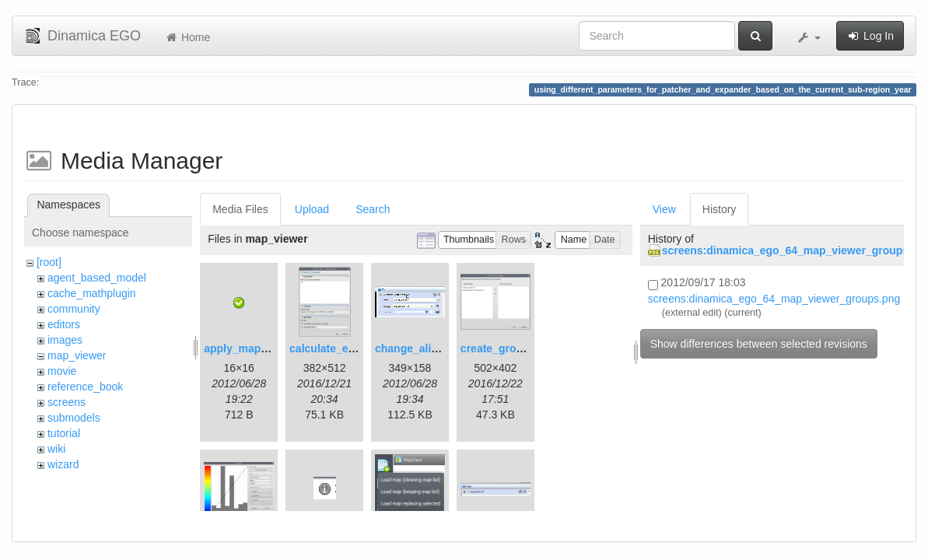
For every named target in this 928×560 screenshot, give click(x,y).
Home (187, 37)
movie (62, 371)
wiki (56, 449)
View (664, 209)
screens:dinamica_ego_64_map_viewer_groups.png (774, 299)
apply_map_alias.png (259, 348)
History (720, 209)
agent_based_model (97, 278)
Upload (312, 209)
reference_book (85, 387)
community (74, 309)
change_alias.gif (417, 348)
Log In (870, 36)
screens (67, 402)
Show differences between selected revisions (759, 344)
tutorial (64, 433)
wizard (63, 464)
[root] (49, 262)
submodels (74, 418)
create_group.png (506, 348)
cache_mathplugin (92, 293)
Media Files (240, 209)
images (65, 340)
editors (64, 324)
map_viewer (77, 355)
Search (373, 209)
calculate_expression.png (356, 348)
